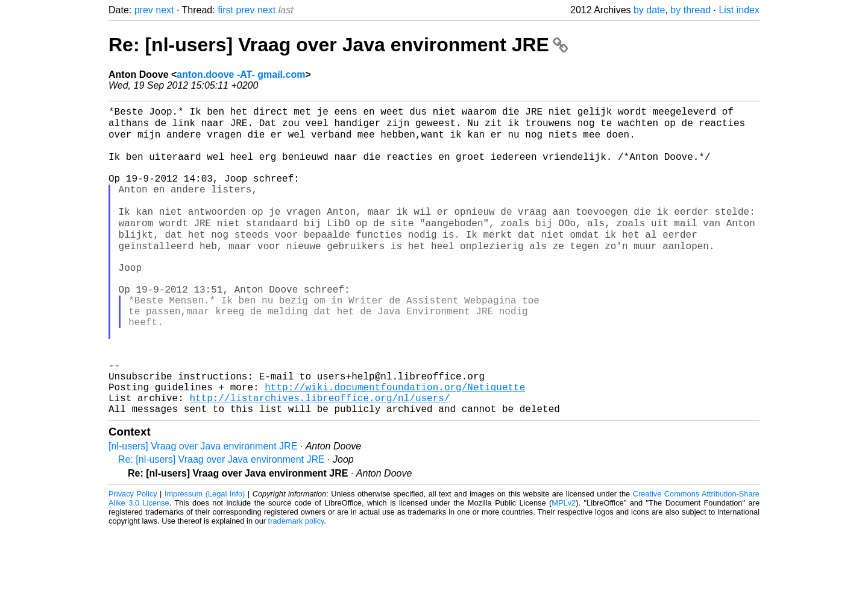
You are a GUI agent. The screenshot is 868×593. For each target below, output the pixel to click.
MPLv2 (564, 566)
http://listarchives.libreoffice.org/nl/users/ (319, 458)
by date (649, 10)
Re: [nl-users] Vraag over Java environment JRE (338, 45)
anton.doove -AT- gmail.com (241, 75)
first (225, 10)
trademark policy (296, 584)
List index (739, 10)
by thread (690, 10)
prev (144, 10)
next (165, 10)
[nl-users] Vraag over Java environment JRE (203, 509)
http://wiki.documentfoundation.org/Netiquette (395, 445)
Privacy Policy (133, 557)
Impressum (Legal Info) (205, 557)
